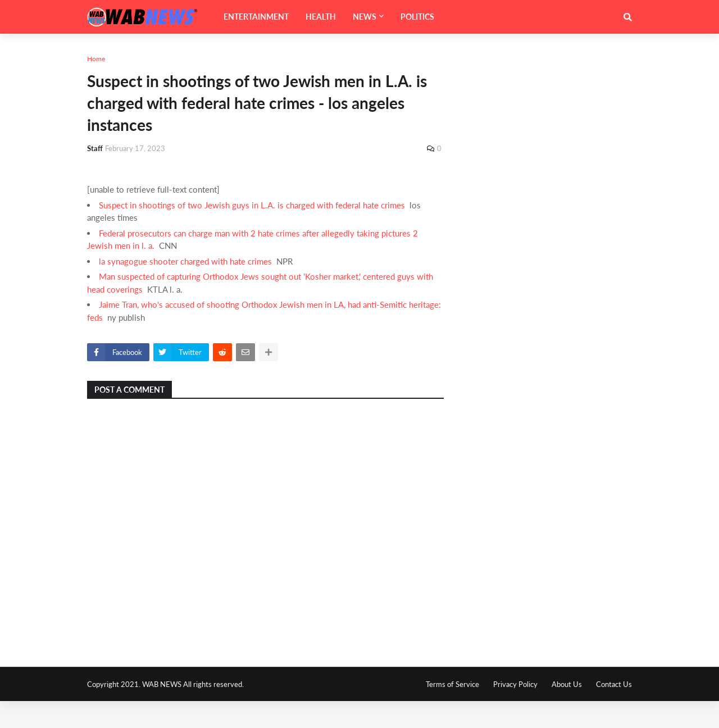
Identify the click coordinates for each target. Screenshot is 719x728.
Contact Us (614, 684)
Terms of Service (452, 684)
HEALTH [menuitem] (321, 17)
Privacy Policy (515, 684)
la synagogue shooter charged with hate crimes (185, 261)
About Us (567, 684)
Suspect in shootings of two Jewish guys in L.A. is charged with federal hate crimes (252, 205)
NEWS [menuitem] (365, 17)
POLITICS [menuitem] (417, 17)
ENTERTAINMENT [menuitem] (256, 17)
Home (96, 59)
